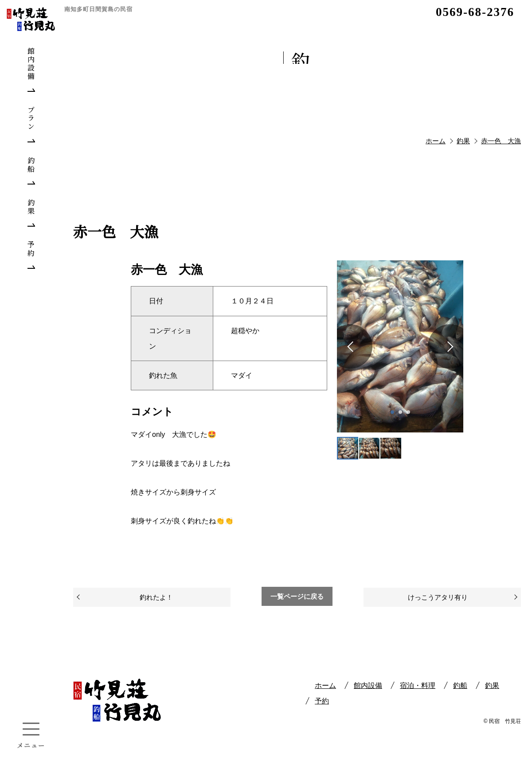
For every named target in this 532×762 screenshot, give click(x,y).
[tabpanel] (400, 346)
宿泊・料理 (418, 685)
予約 (322, 701)
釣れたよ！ (156, 597)
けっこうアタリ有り (438, 597)
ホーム (325, 685)
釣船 (460, 685)
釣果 (492, 685)
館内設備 (368, 685)
